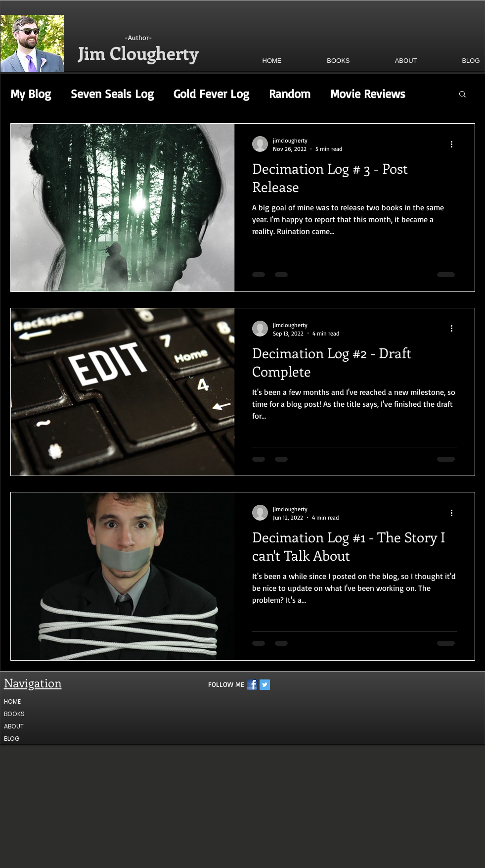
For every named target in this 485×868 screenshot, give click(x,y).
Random (290, 94)
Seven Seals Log (112, 94)
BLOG (12, 739)
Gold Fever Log (211, 94)
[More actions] (455, 144)
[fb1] (252, 685)
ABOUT (14, 726)
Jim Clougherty (138, 52)
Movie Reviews (368, 94)
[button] (321, 61)
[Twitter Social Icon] (265, 685)
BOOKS (14, 714)
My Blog (31, 94)
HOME (12, 701)
